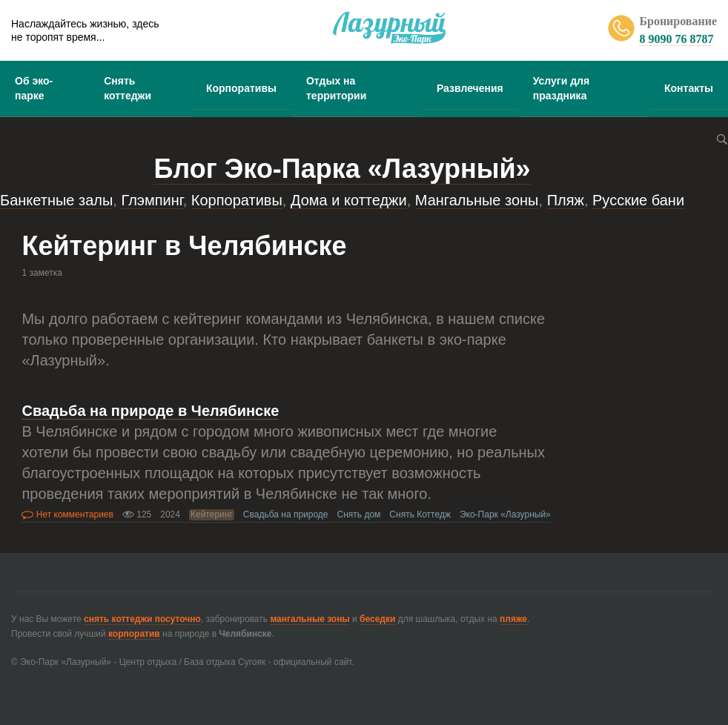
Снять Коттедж (420, 514)
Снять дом (359, 514)
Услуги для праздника (561, 88)
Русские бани (638, 200)
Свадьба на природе (286, 514)
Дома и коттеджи (349, 200)
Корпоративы (241, 88)
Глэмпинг (152, 200)
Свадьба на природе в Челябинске (150, 411)
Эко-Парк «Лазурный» (505, 514)
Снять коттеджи (128, 88)
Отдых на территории (336, 88)
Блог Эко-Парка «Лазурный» (342, 169)
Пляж (566, 200)
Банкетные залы (56, 200)
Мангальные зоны (477, 200)
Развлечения (470, 88)
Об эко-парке (34, 88)
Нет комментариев (67, 514)
